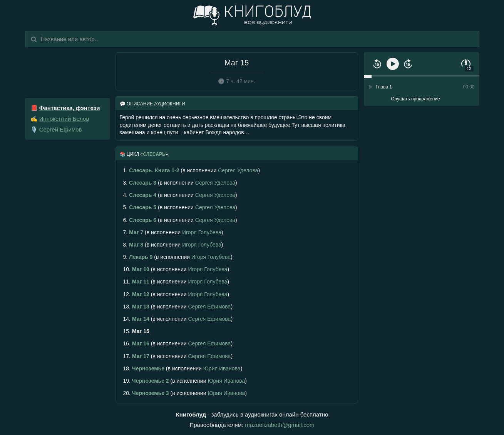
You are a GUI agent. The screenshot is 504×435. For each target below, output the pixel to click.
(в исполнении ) (192, 170)
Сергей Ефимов (61, 129)
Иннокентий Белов (64, 119)
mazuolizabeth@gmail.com (280, 425)
